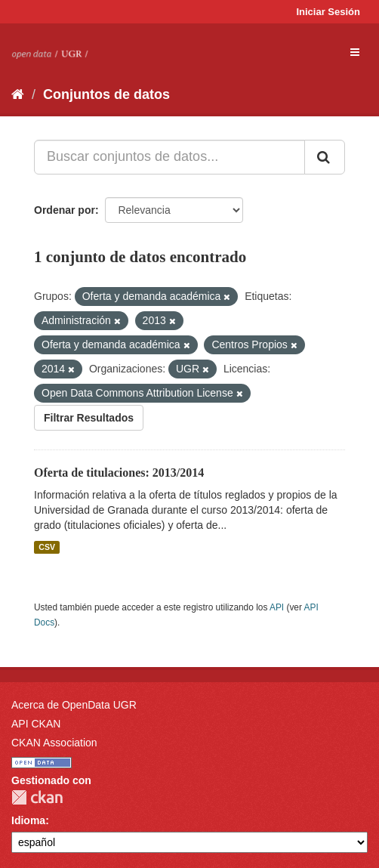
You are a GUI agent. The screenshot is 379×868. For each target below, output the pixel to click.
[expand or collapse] (355, 52)
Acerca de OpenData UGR (74, 705)
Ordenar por (65, 210)
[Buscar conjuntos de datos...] (169, 157)
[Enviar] (325, 157)
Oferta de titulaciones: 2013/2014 (119, 473)
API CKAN (36, 724)
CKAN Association (54, 743)
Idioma (28, 820)
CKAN (37, 797)
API (277, 607)
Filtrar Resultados (89, 418)
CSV (47, 547)
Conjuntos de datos (106, 94)
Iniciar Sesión (328, 12)
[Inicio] (18, 94)
